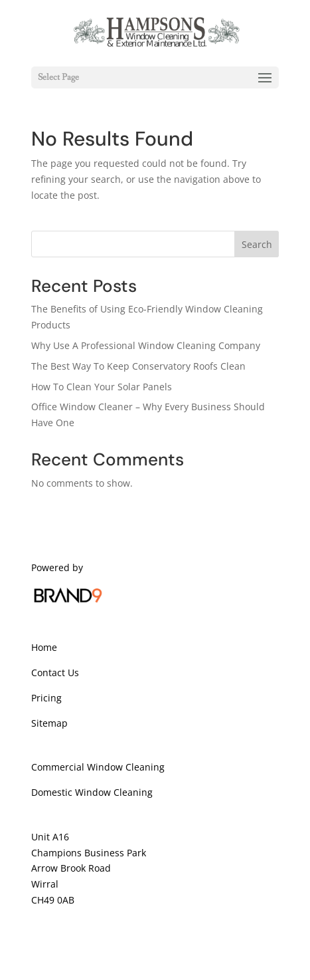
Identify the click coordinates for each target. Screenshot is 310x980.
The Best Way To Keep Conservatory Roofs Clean (138, 366)
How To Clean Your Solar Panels (102, 387)
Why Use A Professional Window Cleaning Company (146, 345)
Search (257, 244)
